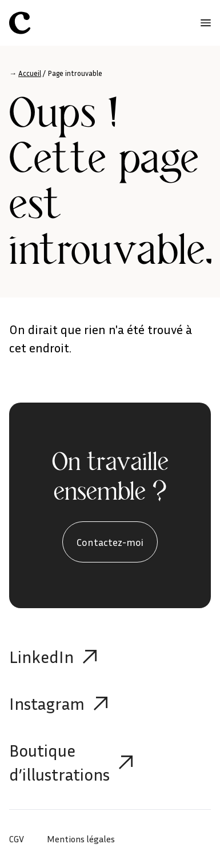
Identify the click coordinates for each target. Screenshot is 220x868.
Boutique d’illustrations (71, 762)
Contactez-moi (110, 542)
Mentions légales (81, 839)
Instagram (58, 704)
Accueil (30, 73)
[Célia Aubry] (20, 23)
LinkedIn (53, 657)
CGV (17, 839)
